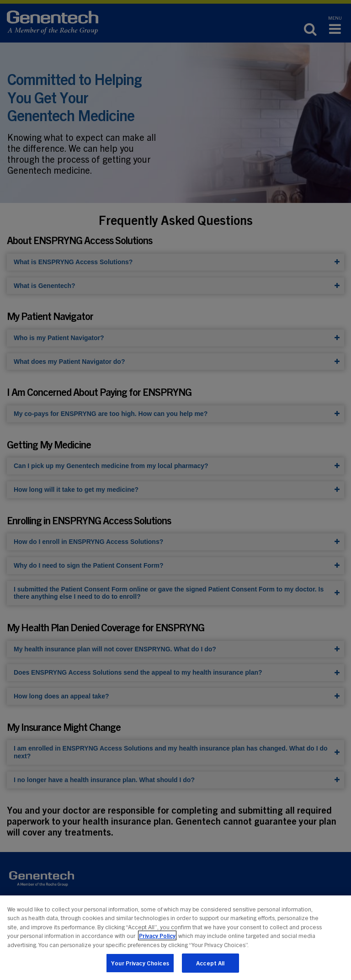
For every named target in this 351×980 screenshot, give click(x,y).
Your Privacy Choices (140, 963)
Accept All (210, 963)
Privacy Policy (157, 936)
